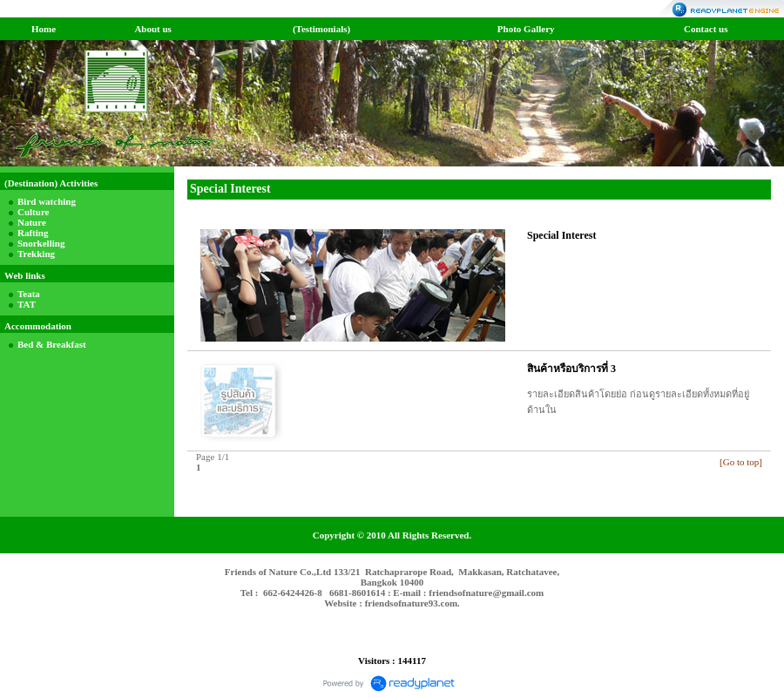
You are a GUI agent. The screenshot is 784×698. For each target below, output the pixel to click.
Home (44, 29)
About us (153, 29)
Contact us (706, 29)
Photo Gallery (526, 29)
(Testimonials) (321, 29)
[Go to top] (741, 462)
